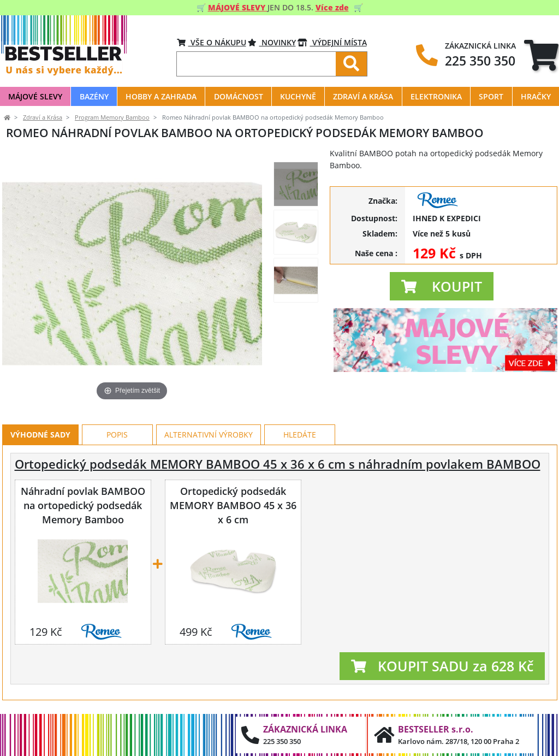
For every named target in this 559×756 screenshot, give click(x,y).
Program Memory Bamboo (112, 117)
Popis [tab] (117, 435)
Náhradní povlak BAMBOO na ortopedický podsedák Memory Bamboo (83, 505)
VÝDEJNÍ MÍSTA (332, 42)
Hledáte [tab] (300, 435)
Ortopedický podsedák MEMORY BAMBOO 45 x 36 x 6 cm (233, 505)
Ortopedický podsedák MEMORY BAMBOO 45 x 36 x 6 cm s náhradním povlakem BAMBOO (278, 464)
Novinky (272, 42)
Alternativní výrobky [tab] (209, 435)
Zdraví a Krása (43, 117)
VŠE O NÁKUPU (212, 42)
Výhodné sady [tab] (40, 435)
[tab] (541, 55)
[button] (442, 286)
